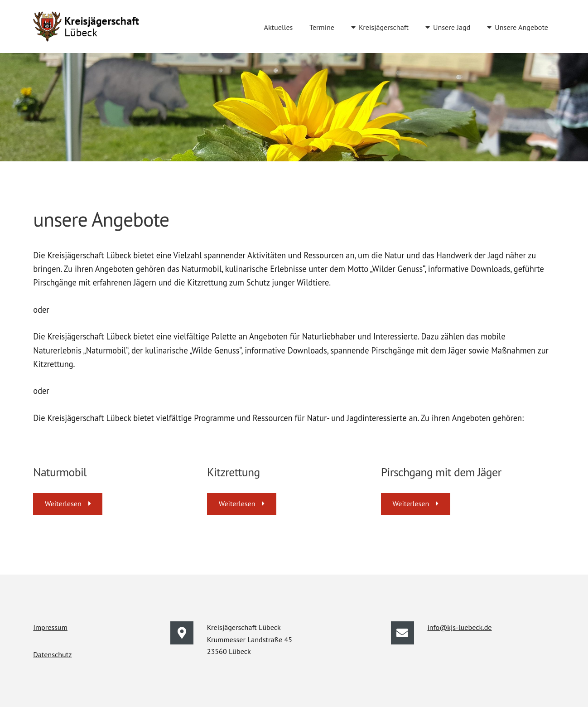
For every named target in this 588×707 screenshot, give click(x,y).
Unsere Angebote (521, 27)
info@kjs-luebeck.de (459, 627)
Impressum (50, 627)
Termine (322, 27)
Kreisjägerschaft (384, 27)
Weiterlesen (63, 504)
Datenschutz (52, 654)
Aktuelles (278, 27)
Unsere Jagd (452, 27)
